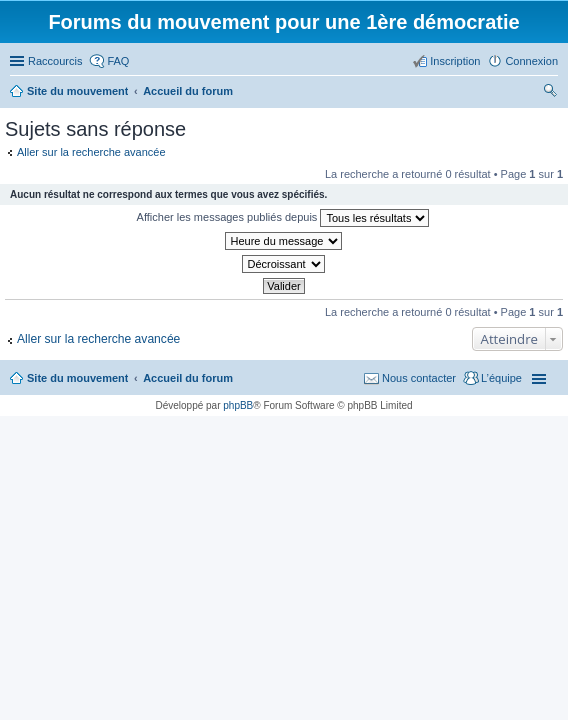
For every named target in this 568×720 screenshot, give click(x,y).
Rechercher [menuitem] (550, 93)
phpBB (238, 405)
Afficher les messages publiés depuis (283, 218)
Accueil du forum (188, 378)
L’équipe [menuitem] (501, 378)
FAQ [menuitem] (118, 61)
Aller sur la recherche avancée (91, 152)
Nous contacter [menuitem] (419, 378)
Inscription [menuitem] (455, 61)
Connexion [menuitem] (531, 61)
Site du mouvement (77, 378)
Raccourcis (55, 61)
